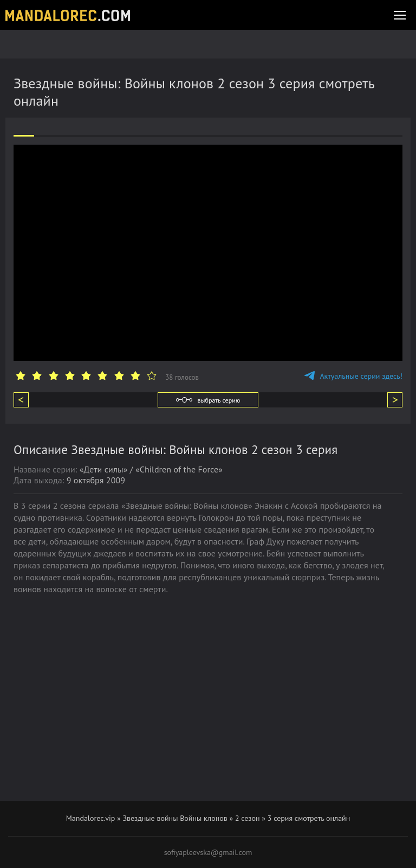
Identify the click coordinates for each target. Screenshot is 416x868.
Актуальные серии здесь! (353, 376)
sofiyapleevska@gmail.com (208, 852)
